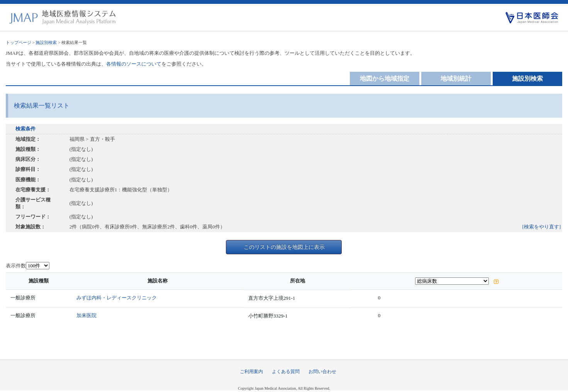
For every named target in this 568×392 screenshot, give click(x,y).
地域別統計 (456, 79)
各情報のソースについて (134, 64)
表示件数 (16, 266)
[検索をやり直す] (542, 227)
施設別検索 (46, 42)
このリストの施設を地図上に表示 (284, 247)
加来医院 (86, 315)
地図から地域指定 (385, 79)
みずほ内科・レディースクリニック (117, 298)
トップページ (19, 42)
